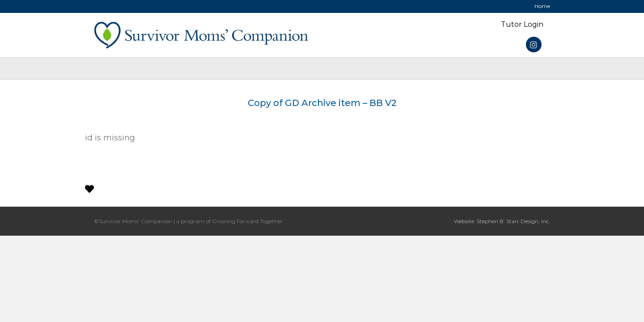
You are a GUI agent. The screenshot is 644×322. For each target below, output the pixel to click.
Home (542, 6)
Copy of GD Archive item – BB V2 (322, 103)
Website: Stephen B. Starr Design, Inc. (502, 221)
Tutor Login (522, 24)
